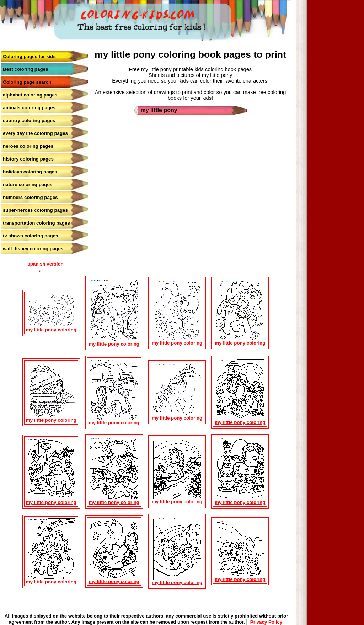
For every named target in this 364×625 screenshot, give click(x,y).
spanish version (45, 264)
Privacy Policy (266, 622)
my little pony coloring (51, 330)
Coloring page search (27, 82)
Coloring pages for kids (29, 56)
